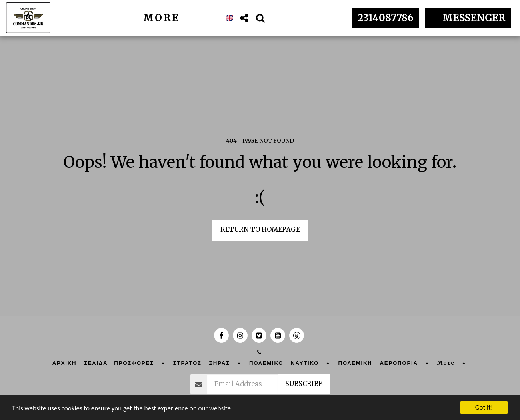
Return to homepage (260, 230)
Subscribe (304, 384)
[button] (244, 18)
